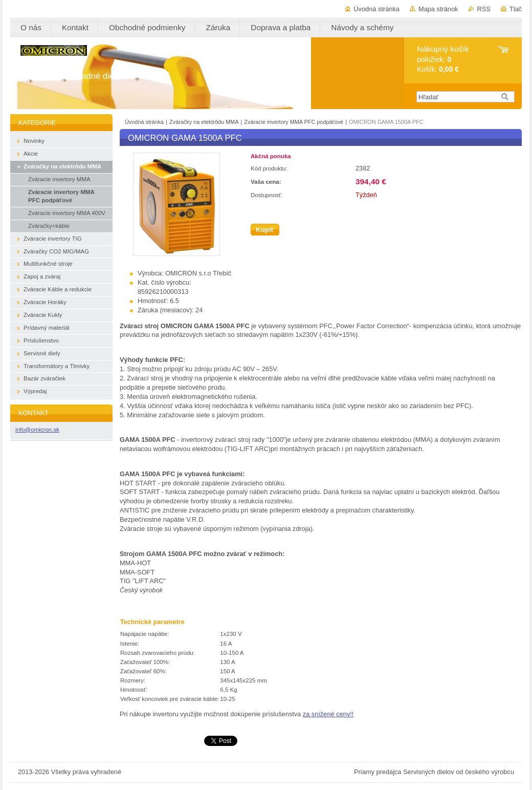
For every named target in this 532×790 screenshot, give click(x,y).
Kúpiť (265, 230)
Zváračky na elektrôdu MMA (204, 122)
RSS (484, 9)
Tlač (516, 9)
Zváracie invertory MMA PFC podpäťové (294, 122)
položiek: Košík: (443, 59)
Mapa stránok (438, 9)
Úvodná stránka (376, 9)
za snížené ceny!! (328, 714)
